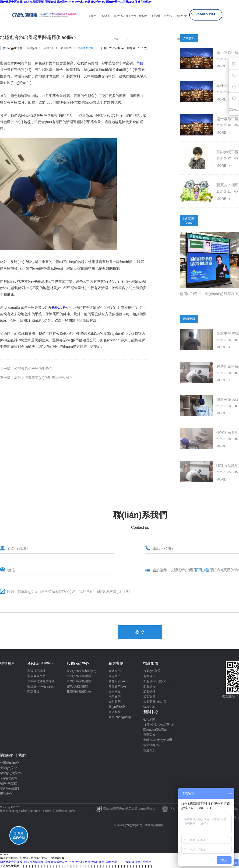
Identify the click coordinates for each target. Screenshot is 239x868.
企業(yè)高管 (9, 778)
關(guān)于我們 (182, 19)
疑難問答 (149, 735)
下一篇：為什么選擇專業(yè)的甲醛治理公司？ (36, 378)
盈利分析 (149, 676)
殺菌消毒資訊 (152, 745)
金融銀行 (115, 702)
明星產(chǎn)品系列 (41, 686)
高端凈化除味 (36, 671)
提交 (140, 632)
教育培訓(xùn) (118, 681)
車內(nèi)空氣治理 (79, 681)
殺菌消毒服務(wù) (79, 691)
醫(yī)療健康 (117, 707)
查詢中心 (149, 707)
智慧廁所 (105, 16)
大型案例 (115, 671)
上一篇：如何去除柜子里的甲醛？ (26, 368)
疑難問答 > (68, 48)
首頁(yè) (93, 16)
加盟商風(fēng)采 (155, 702)
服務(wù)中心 (131, 19)
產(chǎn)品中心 (119, 19)
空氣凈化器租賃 (77, 686)
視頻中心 (6, 794)
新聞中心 (168, 16)
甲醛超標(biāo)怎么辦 (158, 740)
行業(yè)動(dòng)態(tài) (159, 724)
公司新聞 (149, 719)
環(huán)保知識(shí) (157, 730)
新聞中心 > (50, 48)
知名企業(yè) (117, 686)
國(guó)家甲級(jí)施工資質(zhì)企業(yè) (125, 809)
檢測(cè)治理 (183, 570)
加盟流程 (149, 686)
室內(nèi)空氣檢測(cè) (81, 671)
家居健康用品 (36, 676)
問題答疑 (33, 691)
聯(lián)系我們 (9, 788)
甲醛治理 (58, 308)
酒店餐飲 (115, 712)
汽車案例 (115, 697)
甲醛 (140, 63)
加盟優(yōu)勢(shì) (156, 681)
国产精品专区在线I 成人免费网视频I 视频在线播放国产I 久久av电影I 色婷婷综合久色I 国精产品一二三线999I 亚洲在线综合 (76, 2)
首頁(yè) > (33, 48)
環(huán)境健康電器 (41, 681)
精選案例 (143, 16)
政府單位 (115, 676)
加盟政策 (149, 697)
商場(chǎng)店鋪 (120, 717)
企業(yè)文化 (9, 768)
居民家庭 (115, 691)
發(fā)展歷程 (8, 783)
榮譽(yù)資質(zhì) (12, 773)
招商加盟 (156, 16)
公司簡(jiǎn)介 (9, 763)
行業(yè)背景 (152, 671)
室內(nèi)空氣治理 (79, 676)
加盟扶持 (149, 691)
